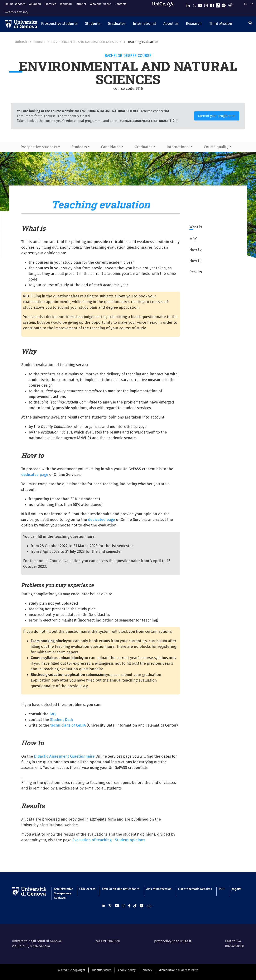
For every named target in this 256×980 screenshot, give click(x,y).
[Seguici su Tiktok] (218, 4)
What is (196, 227)
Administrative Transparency (63, 891)
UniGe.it (21, 42)
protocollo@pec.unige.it (173, 941)
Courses (39, 42)
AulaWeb (35, 4)
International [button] (178, 147)
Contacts (121, 4)
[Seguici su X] (194, 4)
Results (196, 272)
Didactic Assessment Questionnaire (64, 756)
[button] (59, 24)
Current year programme (217, 116)
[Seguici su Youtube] (200, 4)
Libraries (50, 4)
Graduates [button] (144, 147)
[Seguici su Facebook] (212, 4)
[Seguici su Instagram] (206, 4)
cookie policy (127, 970)
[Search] (250, 23)
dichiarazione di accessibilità (179, 970)
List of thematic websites (195, 889)
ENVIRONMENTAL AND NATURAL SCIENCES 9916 (86, 42)
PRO (222, 889)
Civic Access (87, 889)
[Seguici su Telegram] (224, 4)
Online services (15, 4)
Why (193, 238)
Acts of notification (159, 889)
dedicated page (35, 475)
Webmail (66, 4)
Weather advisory (16, 12)
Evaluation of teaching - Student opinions (109, 840)
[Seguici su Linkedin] (188, 4)
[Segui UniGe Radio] (230, 4)
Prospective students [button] (39, 147)
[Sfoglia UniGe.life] (165, 8)
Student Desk (62, 720)
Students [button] (79, 147)
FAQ (52, 714)
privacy (147, 970)
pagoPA (236, 889)
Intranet (81, 4)
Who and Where (100, 4)
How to (196, 249)
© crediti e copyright (71, 970)
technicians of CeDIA (68, 725)
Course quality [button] (216, 147)
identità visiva (102, 970)
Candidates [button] (111, 147)
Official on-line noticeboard (121, 889)
